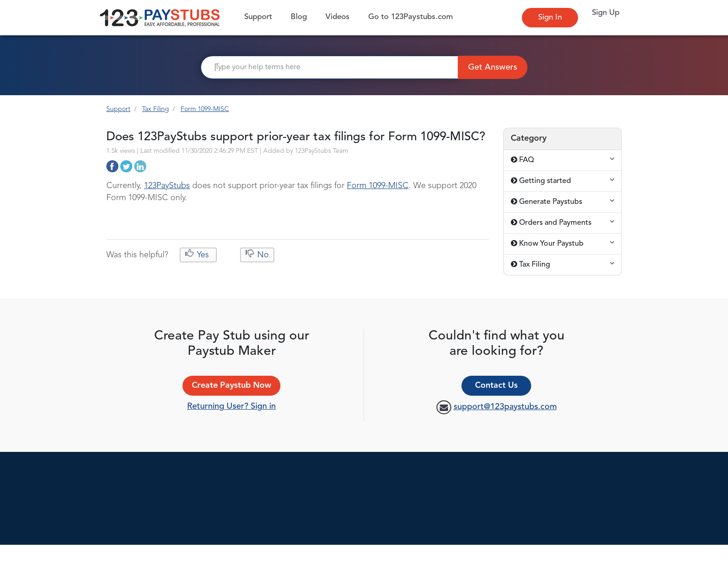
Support (260, 16)
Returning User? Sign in (231, 406)
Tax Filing (156, 109)
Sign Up (606, 13)
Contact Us (496, 385)
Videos (338, 17)
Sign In (550, 17)
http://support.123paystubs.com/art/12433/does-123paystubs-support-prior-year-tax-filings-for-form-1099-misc (112, 166)
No (262, 255)
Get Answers (493, 67)
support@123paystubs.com (505, 407)
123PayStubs (167, 186)
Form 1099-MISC (205, 109)
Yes (203, 255)
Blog (299, 17)
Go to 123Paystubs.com (410, 17)
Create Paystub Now (231, 385)
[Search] (329, 67)
